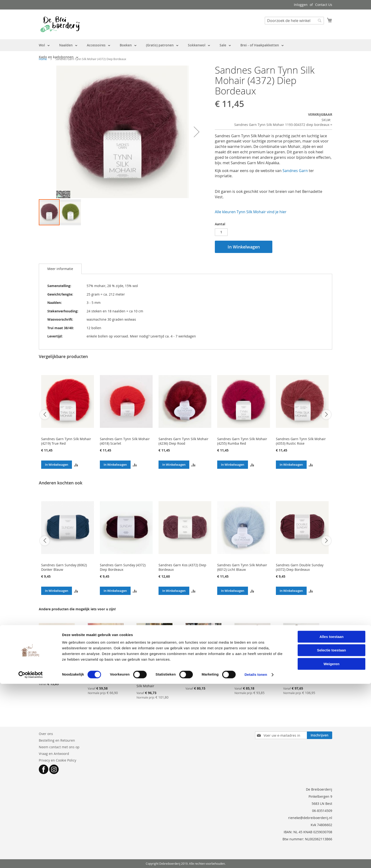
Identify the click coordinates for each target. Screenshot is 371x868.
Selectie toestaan (332, 834)
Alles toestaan (331, 821)
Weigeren (331, 848)
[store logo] (60, 24)
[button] (197, 132)
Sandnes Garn (295, 171)
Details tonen (256, 859)
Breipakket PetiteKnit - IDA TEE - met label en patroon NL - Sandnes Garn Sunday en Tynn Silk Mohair (154, 677)
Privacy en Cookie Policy (57, 760)
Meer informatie (60, 269)
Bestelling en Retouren (57, 740)
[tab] (60, 269)
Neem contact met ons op (59, 747)
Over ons (46, 734)
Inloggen (301, 5)
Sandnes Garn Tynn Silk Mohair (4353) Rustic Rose (301, 441)
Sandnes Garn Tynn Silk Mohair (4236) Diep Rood (183, 441)
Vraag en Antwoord (54, 754)
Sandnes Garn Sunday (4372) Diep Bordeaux (123, 567)
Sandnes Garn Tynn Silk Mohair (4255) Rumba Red (242, 441)
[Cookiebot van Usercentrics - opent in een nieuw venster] (31, 859)
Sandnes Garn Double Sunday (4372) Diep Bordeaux (300, 567)
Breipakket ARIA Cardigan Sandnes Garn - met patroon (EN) (298, 675)
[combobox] (294, 21)
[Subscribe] (320, 735)
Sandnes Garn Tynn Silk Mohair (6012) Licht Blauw (242, 567)
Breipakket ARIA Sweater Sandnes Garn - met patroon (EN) (250, 675)
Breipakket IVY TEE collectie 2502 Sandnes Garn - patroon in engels (102, 675)
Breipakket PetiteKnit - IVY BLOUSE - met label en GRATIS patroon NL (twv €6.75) (203, 675)
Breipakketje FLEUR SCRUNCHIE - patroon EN (56, 672)
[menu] (185, 51)
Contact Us (324, 5)
